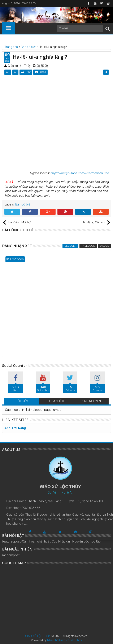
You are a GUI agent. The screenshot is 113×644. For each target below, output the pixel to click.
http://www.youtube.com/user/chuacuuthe (79, 173)
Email (40, 72)
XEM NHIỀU (56, 401)
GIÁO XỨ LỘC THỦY (38, 636)
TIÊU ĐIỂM (22, 401)
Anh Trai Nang (15, 428)
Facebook (88, 246)
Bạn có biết (23, 204)
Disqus (104, 246)
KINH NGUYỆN (91, 401)
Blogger (70, 246)
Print (26, 72)
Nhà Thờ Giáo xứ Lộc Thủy (65, 640)
